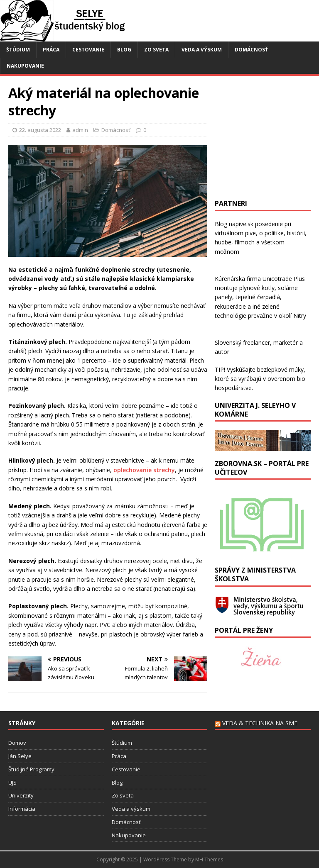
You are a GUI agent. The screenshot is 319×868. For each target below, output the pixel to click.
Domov (17, 743)
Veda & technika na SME (260, 723)
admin (80, 130)
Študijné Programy (31, 769)
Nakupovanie (25, 66)
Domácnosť (251, 50)
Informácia (22, 809)
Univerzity (21, 795)
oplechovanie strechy (144, 470)
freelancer (256, 343)
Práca (51, 50)
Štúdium (18, 50)
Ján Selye (20, 756)
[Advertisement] (267, 136)
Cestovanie (88, 50)
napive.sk (241, 224)
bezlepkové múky (280, 369)
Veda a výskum (202, 50)
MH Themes (209, 859)
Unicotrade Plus (284, 279)
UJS (12, 783)
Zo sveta (156, 50)
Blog (124, 50)
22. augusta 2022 (40, 130)
